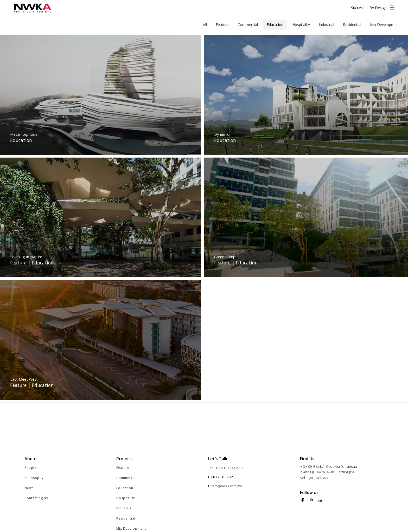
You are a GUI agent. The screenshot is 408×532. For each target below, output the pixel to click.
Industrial (125, 508)
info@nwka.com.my (227, 486)
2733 (240, 468)
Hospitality (126, 498)
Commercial (127, 478)
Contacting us (36, 498)
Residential (126, 518)
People (30, 468)
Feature (123, 468)
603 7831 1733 (222, 468)
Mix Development (131, 528)
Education (125, 488)
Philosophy (34, 478)
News (29, 488)
